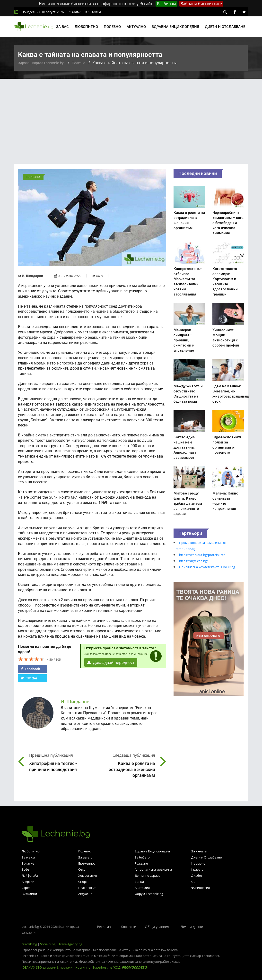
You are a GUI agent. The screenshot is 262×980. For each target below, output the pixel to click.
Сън (194, 882)
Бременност (87, 863)
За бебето (142, 857)
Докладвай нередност (111, 662)
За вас (62, 27)
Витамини (29, 894)
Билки (139, 882)
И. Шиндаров (32, 276)
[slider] (31, 659)
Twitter (29, 678)
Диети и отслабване (225, 27)
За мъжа (28, 857)
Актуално (136, 27)
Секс (82, 869)
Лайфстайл (30, 876)
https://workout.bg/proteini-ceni (203, 555)
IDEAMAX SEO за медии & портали (47, 967)
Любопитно (86, 27)
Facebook (30, 669)
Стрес (26, 888)
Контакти (93, 12)
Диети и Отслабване (206, 857)
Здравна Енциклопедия (152, 851)
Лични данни (192, 927)
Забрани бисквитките (201, 4)
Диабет (197, 876)
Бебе (25, 869)
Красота (197, 869)
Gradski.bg (29, 944)
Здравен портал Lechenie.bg (41, 63)
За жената (199, 851)
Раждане (141, 863)
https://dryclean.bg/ (194, 561)
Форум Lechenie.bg (149, 894)
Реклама (74, 12)
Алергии (28, 882)
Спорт (83, 882)
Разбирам (166, 4)
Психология (87, 888)
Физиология (201, 888)
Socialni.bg (48, 944)
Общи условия (157, 927)
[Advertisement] (131, 115)
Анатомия (142, 888)
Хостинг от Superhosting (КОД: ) (112, 967)
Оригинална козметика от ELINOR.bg (207, 567)
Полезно (112, 27)
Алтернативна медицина (153, 869)
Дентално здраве (147, 876)
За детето (85, 857)
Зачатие (28, 863)
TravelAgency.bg (70, 944)
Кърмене (198, 863)
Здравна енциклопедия (175, 27)
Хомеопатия (88, 876)
